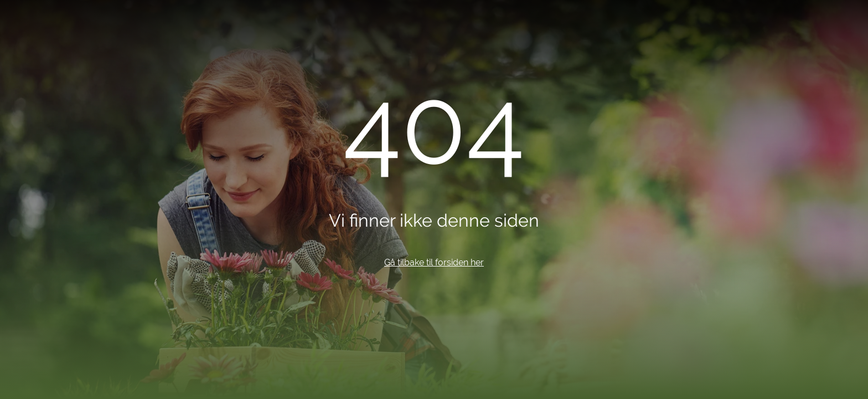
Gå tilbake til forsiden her (434, 262)
